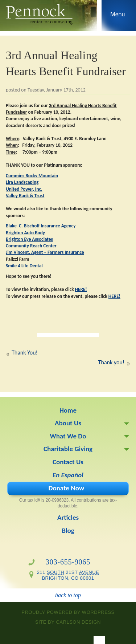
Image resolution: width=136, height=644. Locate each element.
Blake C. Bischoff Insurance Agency (41, 226)
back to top (68, 595)
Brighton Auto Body (25, 233)
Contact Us (68, 462)
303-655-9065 (68, 562)
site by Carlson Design (68, 622)
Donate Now (66, 488)
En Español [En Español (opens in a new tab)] (68, 475)
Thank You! (25, 353)
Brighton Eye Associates (29, 239)
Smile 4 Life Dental (24, 266)
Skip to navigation (118, 17)
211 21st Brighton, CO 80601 (68, 575)
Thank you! (111, 362)
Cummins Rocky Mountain (32, 176)
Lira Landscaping (22, 182)
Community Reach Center (31, 246)
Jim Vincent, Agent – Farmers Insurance (45, 252)
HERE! (81, 289)
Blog (68, 530)
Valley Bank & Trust (25, 196)
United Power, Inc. (24, 189)
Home (68, 410)
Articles (68, 517)
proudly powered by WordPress (68, 612)
